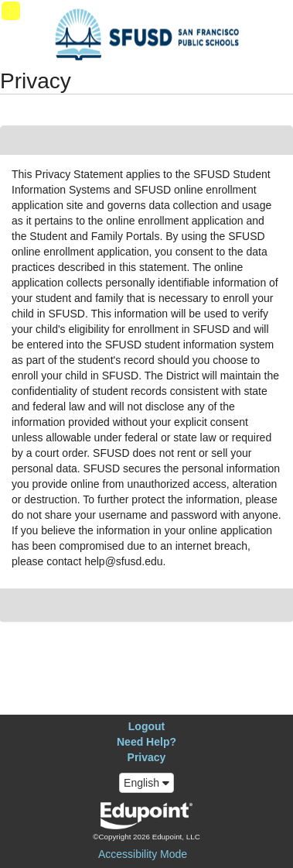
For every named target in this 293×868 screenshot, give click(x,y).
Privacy (147, 757)
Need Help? (146, 742)
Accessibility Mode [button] (143, 854)
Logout (146, 726)
